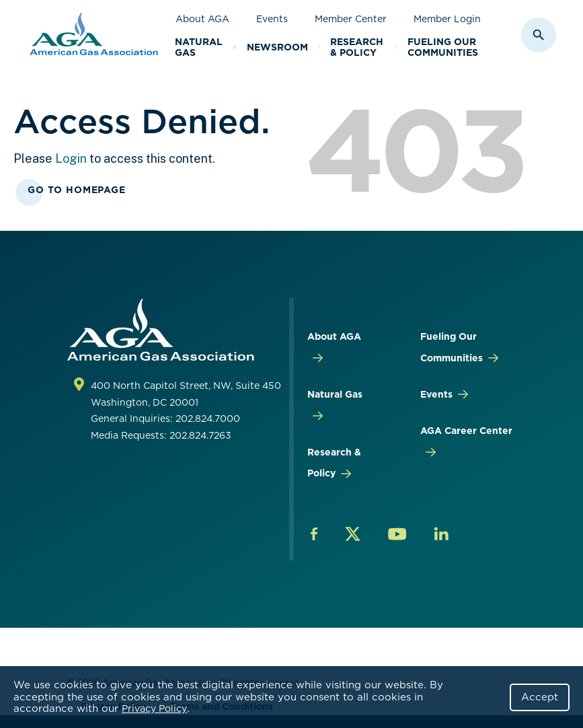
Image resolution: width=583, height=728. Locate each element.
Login (71, 158)
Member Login (447, 19)
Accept (540, 697)
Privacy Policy (154, 708)
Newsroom (277, 47)
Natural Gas (199, 47)
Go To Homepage (77, 190)
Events (272, 19)
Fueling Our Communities (443, 47)
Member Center (351, 19)
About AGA (202, 19)
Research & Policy (357, 47)
